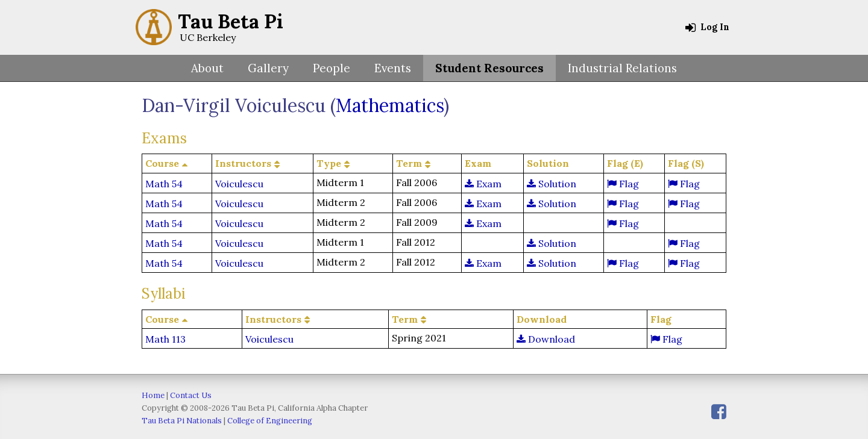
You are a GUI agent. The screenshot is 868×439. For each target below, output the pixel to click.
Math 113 (165, 339)
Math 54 (164, 184)
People (332, 68)
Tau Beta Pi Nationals (182, 421)
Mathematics (390, 105)
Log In (707, 27)
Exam (483, 184)
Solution (552, 184)
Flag (623, 184)
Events (393, 68)
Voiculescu (239, 184)
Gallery (268, 68)
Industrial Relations (622, 68)
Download (546, 339)
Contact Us (191, 395)
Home (153, 395)
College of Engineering (270, 421)
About (207, 68)
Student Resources (489, 68)
